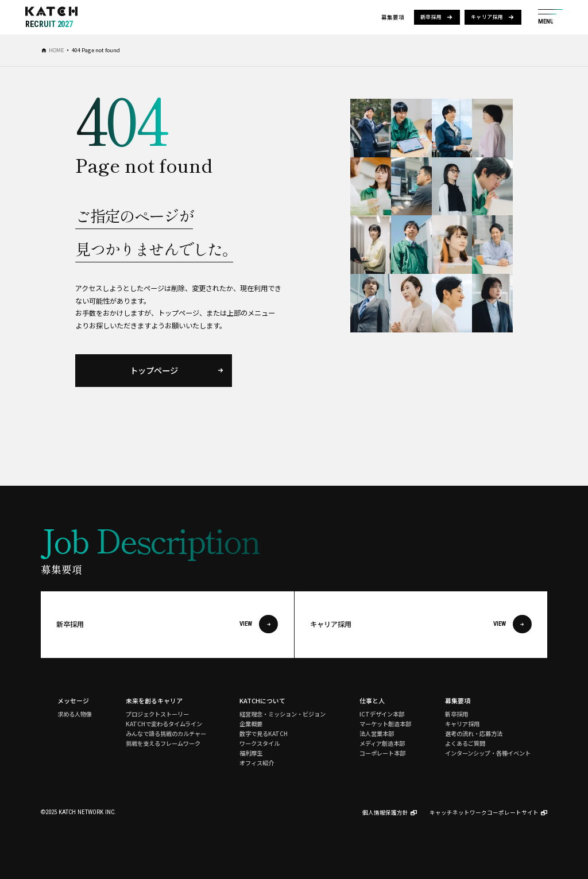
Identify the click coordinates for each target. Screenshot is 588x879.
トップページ (154, 370)
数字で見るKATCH (264, 733)
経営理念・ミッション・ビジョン (283, 714)
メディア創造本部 (382, 743)
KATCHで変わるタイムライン (164, 724)
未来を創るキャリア (154, 700)
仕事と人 (372, 700)
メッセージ (73, 700)
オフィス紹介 (257, 763)
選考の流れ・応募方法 (474, 733)
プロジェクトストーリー (157, 714)
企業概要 (251, 724)
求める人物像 (75, 714)
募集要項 (458, 700)
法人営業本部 (377, 733)
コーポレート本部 (382, 753)
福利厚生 (251, 753)
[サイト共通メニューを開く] (551, 17)
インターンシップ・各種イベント (488, 753)
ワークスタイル (260, 743)
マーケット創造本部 (385, 724)
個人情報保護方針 (385, 812)
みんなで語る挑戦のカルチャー (166, 733)
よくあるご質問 (465, 743)
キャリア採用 (487, 17)
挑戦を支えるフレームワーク (163, 743)
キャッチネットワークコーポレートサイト (484, 812)
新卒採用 (431, 17)
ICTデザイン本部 (382, 714)
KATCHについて (262, 700)
